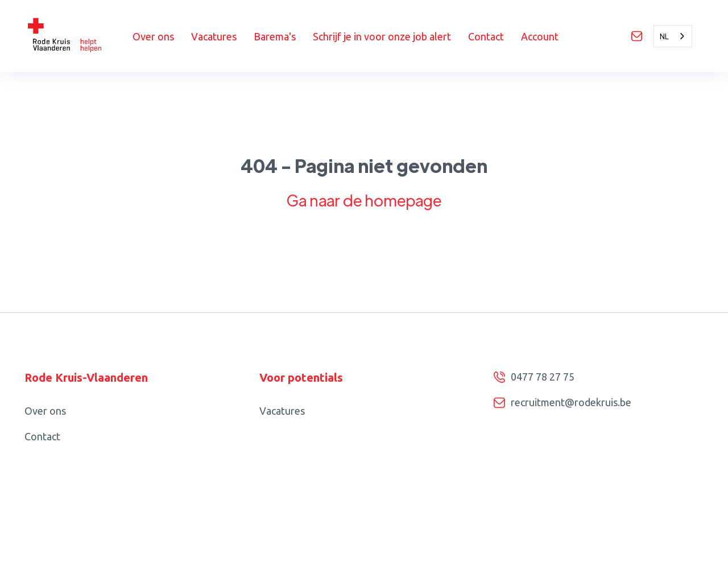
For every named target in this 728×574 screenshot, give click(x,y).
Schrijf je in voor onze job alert (382, 36)
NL (664, 36)
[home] (78, 36)
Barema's (275, 36)
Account (540, 36)
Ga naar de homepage (364, 200)
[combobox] (673, 36)
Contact (486, 36)
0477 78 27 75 (543, 377)
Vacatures (214, 36)
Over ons (153, 36)
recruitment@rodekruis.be (571, 402)
